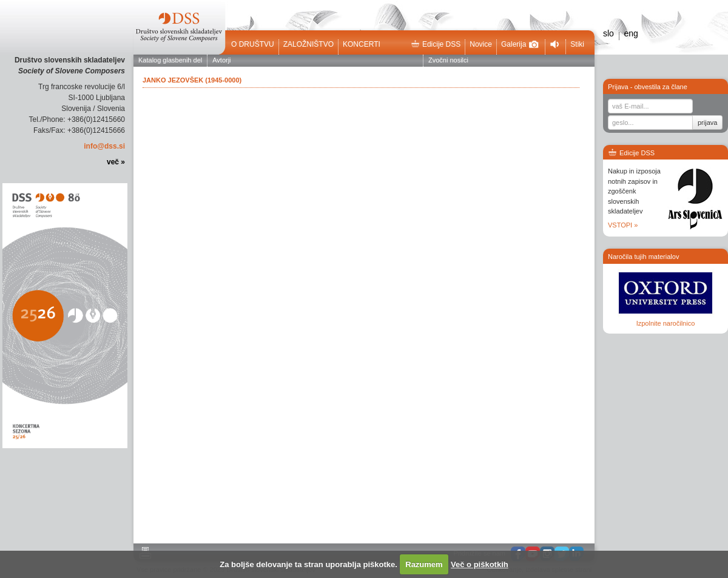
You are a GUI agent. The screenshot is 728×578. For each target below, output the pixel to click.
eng (631, 33)
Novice (481, 44)
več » (116, 162)
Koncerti (362, 44)
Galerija (520, 44)
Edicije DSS (436, 44)
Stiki (577, 44)
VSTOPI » (623, 225)
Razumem (424, 564)
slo (608, 33)
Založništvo (308, 44)
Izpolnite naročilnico (666, 323)
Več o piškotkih (480, 564)
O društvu (253, 44)
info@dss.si (104, 146)
